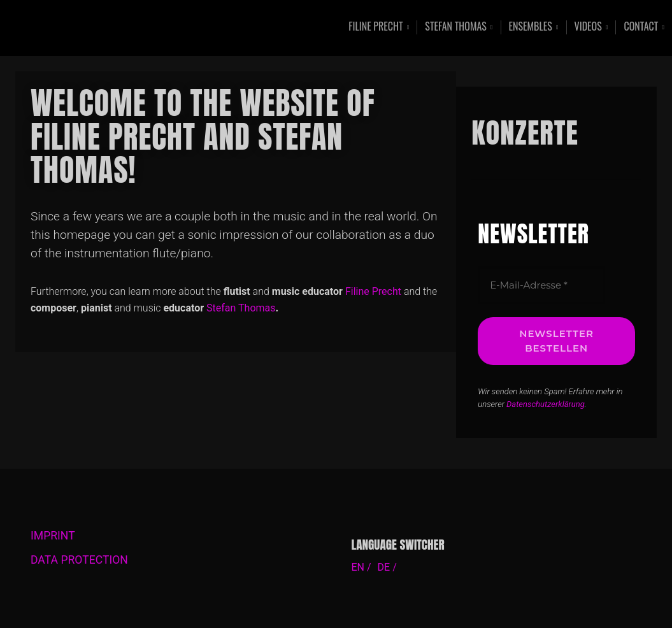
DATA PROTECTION (79, 560)
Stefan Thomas (456, 27)
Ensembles (531, 27)
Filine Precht (376, 27)
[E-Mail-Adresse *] (541, 286)
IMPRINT (53, 536)
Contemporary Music (134, 28)
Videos (588, 27)
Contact (641, 27)
